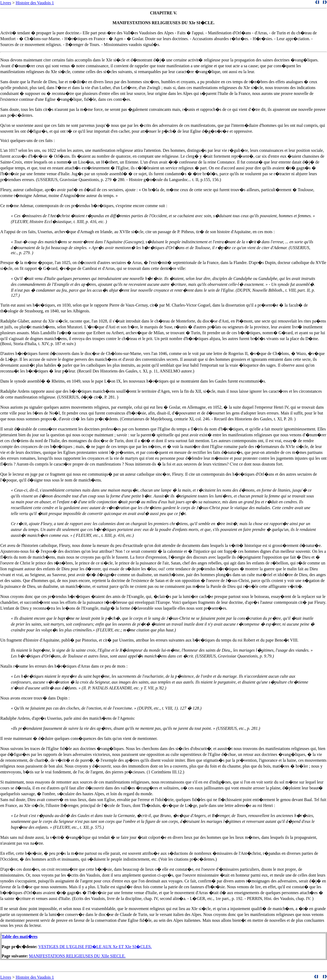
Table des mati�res (20, 937)
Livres (6, 3)
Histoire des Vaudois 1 (35, 3)
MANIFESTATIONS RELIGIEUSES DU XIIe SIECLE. (77, 956)
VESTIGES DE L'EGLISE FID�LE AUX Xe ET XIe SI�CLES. (95, 947)
